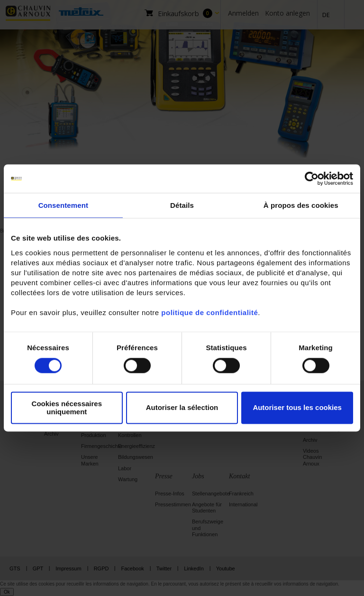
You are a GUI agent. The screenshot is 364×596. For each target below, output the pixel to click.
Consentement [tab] (63, 205)
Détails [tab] (182, 205)
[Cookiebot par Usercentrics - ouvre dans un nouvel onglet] (312, 178)
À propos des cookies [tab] (301, 205)
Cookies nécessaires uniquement (67, 408)
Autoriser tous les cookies (297, 408)
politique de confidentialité (209, 312)
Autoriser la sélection (182, 408)
